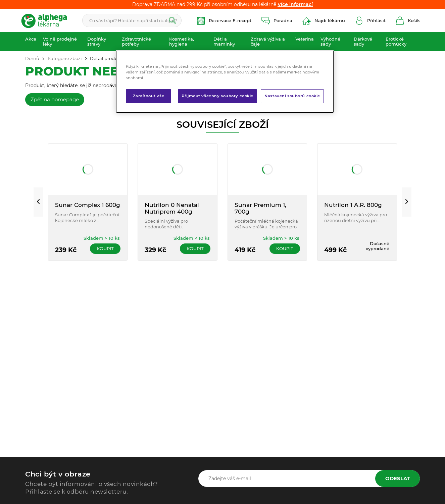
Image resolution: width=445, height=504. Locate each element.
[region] (225, 82)
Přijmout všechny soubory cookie (217, 96)
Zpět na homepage (55, 99)
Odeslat (398, 478)
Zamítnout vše (149, 96)
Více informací (295, 4)
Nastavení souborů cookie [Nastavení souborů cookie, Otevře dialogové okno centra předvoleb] (292, 96)
